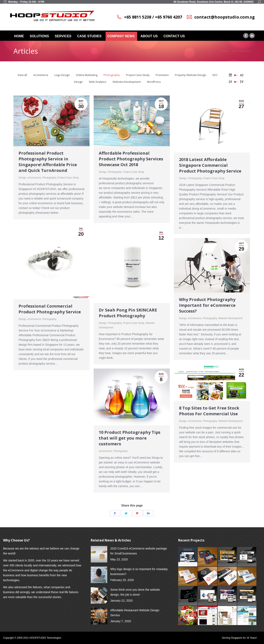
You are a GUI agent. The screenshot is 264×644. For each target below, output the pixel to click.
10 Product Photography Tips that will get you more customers (130, 438)
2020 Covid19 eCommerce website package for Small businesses (139, 551)
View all (22, 75)
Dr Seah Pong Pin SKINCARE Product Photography (128, 313)
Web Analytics (98, 82)
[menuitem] (19, 36)
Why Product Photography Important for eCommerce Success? (207, 305)
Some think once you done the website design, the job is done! (135, 592)
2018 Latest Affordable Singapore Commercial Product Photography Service (210, 165)
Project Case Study (138, 75)
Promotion (162, 75)
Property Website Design (190, 75)
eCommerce (41, 75)
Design (78, 82)
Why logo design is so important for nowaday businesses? (139, 572)
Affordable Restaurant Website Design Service (135, 613)
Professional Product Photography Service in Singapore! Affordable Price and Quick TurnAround (48, 162)
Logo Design (62, 75)
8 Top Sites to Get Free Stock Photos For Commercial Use (209, 411)
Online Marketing (87, 75)
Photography (112, 75)
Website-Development (127, 82)
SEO (215, 75)
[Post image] (99, 554)
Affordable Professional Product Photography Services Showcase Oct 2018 (131, 159)
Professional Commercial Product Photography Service (50, 309)
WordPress (154, 82)
